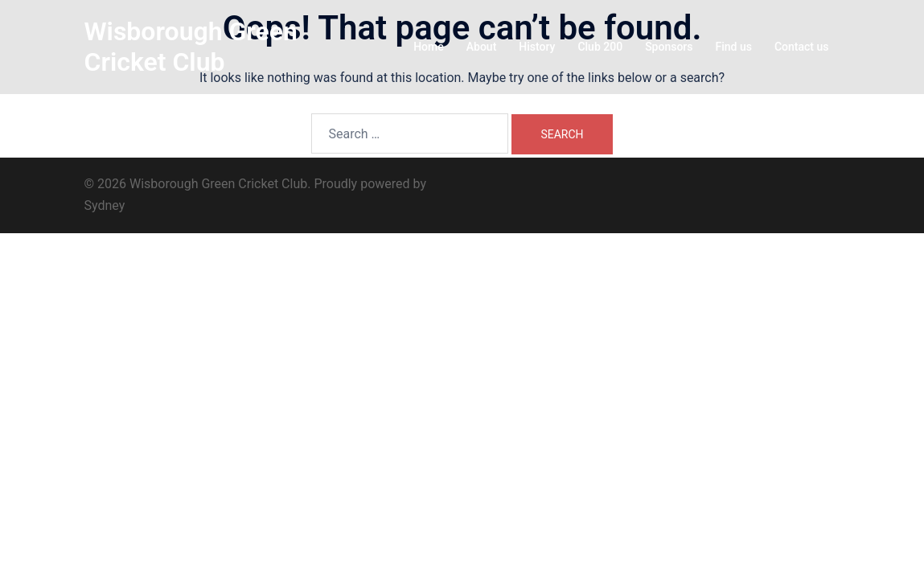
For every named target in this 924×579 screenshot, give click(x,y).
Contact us (802, 47)
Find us (734, 47)
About (482, 47)
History (537, 47)
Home (429, 47)
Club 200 (600, 47)
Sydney (105, 205)
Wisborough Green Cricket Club (191, 47)
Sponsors (669, 47)
